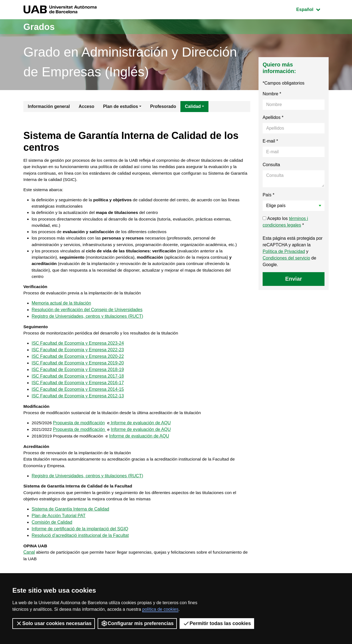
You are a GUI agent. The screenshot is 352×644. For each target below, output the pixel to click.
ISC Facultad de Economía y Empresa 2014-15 (78, 403)
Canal (29, 570)
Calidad (193, 106)
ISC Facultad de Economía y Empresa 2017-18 (78, 390)
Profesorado (163, 106)
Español (312, 9)
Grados (41, 27)
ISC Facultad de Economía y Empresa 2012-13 (78, 409)
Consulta (271, 165)
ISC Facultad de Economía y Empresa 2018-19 (78, 383)
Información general (49, 106)
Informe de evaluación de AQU (141, 437)
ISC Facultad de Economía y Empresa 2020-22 (78, 370)
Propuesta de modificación (80, 437)
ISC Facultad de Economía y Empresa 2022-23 (78, 363)
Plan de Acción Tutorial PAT (59, 533)
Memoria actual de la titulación (61, 315)
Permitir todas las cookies (217, 623)
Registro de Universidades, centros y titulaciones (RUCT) (87, 329)
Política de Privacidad (284, 251)
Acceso (86, 106)
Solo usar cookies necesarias (54, 623)
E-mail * (270, 141)
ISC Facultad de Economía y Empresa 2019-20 (78, 376)
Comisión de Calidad (52, 540)
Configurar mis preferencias (137, 623)
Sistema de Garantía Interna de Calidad (70, 526)
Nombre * (272, 94)
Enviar (294, 279)
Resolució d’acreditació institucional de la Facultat (80, 553)
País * (269, 195)
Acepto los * (285, 222)
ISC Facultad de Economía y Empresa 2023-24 (78, 357)
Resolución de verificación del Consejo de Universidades (87, 322)
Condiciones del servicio (286, 258)
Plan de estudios (121, 106)
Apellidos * (273, 117)
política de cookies (160, 609)
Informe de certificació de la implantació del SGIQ (80, 546)
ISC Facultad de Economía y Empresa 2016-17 (78, 396)
